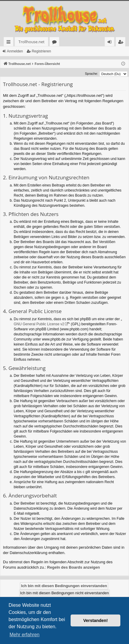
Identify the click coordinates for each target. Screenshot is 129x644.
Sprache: (91, 74)
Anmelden (15, 51)
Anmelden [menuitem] (111, 43)
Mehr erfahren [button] (25, 635)
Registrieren (41, 51)
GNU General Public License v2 (39, 324)
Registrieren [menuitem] (122, 43)
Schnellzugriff (10, 43)
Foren (56, 43)
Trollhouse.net (31, 42)
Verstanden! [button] (96, 620)
